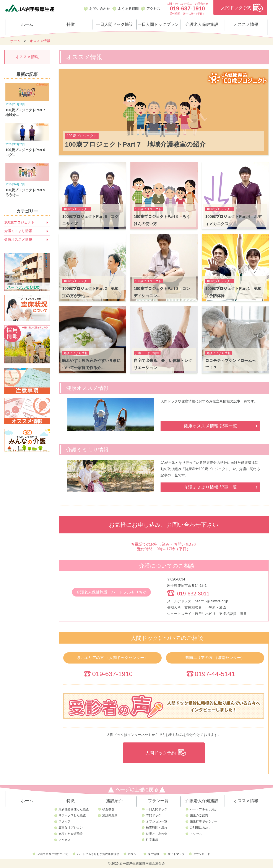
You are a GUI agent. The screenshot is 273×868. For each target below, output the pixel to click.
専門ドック (154, 815)
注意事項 (152, 840)
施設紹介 (114, 801)
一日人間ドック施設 (115, 24)
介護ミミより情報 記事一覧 (210, 487)
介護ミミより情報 (18, 231)
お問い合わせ (100, 9)
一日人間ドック (157, 809)
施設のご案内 (199, 815)
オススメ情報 (246, 24)
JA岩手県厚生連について (53, 854)
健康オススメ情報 (18, 239)
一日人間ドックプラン (158, 24)
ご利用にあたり (200, 827)
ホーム (27, 24)
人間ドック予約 (236, 8)
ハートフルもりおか (203, 809)
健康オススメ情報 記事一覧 (210, 426)
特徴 (71, 24)
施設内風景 (110, 815)
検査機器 (108, 809)
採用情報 (153, 854)
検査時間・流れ (157, 827)
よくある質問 (128, 9)
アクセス (153, 9)
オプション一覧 (157, 821)
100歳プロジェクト (19, 222)
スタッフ (65, 821)
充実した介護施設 (71, 834)
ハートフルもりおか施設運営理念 (98, 854)
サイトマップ (176, 854)
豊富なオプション (71, 827)
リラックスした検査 (72, 815)
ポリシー (133, 854)
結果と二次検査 (157, 834)
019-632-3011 (193, 594)
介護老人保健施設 (202, 24)
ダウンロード (202, 854)
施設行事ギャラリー (203, 821)
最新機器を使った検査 (74, 809)
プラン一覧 (158, 801)
